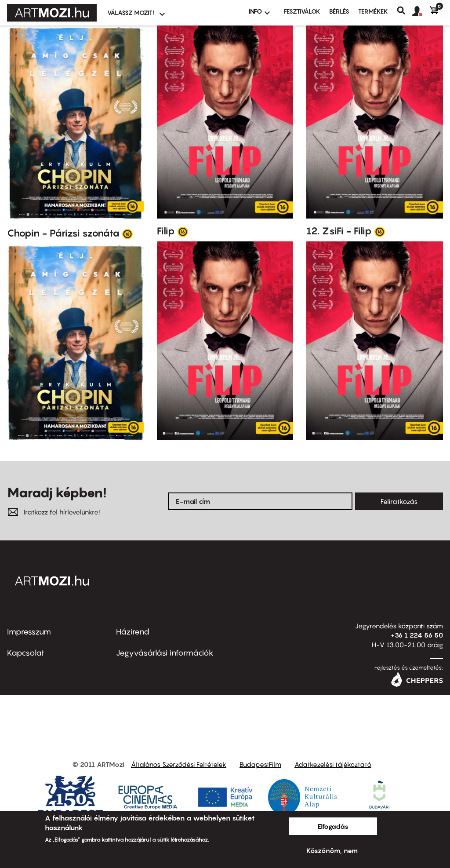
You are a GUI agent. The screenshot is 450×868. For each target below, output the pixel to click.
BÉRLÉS (339, 11)
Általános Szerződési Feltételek (179, 764)
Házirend (133, 632)
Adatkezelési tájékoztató (333, 764)
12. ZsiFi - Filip (339, 231)
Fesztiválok (302, 11)
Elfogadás (333, 826)
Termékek (373, 11)
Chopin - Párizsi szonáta (63, 233)
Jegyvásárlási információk (165, 653)
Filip (166, 231)
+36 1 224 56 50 (417, 635)
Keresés (405, 11)
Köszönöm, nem (332, 850)
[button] (421, 11)
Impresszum (29, 632)
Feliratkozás (399, 501)
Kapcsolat (26, 653)
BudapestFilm (260, 764)
